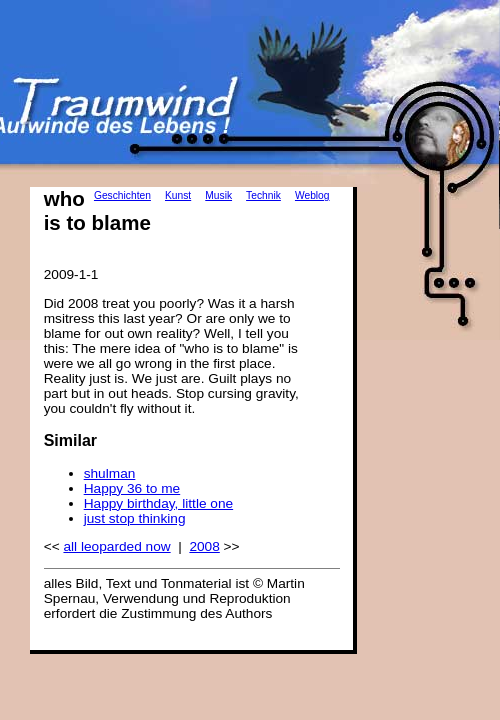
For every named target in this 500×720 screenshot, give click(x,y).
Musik (218, 195)
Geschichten (122, 195)
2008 (204, 546)
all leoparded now (116, 546)
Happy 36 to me (132, 488)
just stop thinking (135, 518)
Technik (263, 195)
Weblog (312, 195)
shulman (110, 473)
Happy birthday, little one (158, 503)
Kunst (178, 195)
